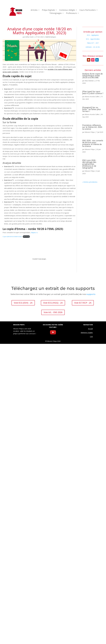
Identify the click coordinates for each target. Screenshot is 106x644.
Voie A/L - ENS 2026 (53, 312)
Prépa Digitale (48, 10)
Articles (34, 10)
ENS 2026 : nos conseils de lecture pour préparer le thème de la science (93, 143)
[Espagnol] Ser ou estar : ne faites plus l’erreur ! (92, 109)
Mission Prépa (90, 132)
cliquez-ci (34, 232)
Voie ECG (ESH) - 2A (23, 303)
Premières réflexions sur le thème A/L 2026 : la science (93, 127)
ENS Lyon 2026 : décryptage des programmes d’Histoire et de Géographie (89, 164)
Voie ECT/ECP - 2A (83, 303)
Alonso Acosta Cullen (92, 97)
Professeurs (71, 13)
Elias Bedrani (89, 81)
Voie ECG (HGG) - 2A (53, 303)
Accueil (90, 329)
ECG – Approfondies (93, 39)
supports (91, 294)
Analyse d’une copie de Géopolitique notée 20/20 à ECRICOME (92, 76)
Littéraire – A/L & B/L (93, 47)
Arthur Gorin (30, 37)
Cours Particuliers (88, 10)
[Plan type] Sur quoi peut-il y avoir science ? (93, 92)
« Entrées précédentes (90, 182)
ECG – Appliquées (93, 35)
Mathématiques (51, 37)
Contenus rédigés (67, 10)
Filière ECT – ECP (93, 43)
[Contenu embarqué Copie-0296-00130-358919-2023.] (39, 259)
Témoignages (56, 13)
